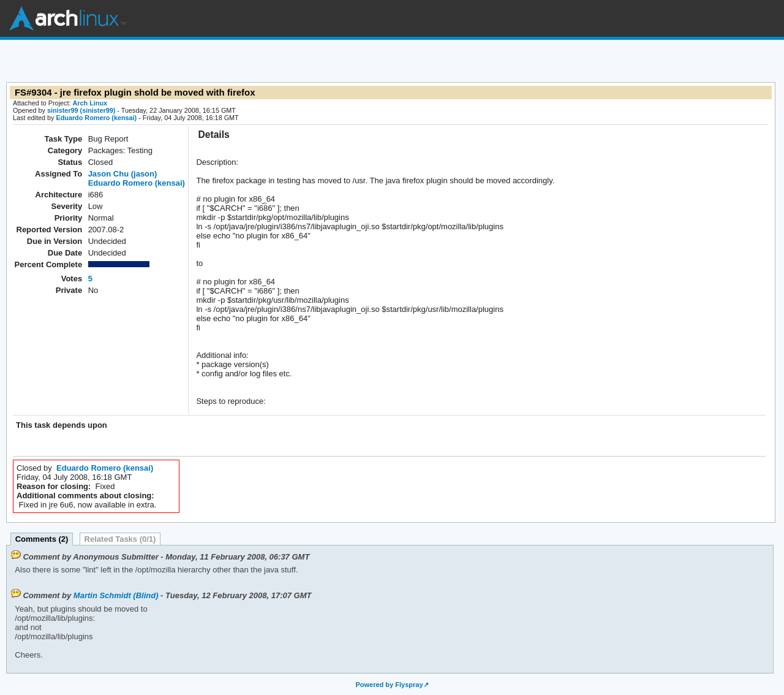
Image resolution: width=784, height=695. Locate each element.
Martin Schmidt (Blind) (116, 595)
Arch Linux (67, 18)
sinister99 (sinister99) (81, 110)
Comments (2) (42, 539)
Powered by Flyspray (389, 685)
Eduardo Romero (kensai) (96, 118)
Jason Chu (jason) (123, 174)
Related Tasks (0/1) (120, 539)
